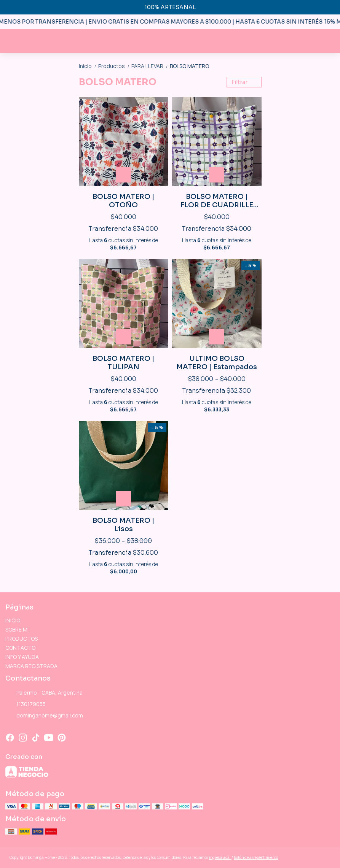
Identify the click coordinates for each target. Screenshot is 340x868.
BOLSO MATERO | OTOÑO (124, 201)
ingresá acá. (220, 857)
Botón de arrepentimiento (256, 857)
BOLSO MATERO (189, 66)
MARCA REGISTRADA (31, 666)
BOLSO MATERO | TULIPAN (124, 363)
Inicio (89, 66)
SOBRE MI (17, 629)
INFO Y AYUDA (22, 657)
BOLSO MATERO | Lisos (124, 525)
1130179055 (26, 705)
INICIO (13, 620)
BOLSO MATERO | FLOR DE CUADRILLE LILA (217, 201)
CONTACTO (20, 648)
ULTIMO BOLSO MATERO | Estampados (217, 363)
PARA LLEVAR (151, 66)
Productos (115, 66)
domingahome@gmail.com (44, 716)
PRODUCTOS (22, 639)
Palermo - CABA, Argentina (44, 693)
